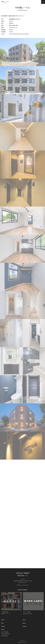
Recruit (24, 623)
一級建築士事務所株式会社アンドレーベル (12, 603)
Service (3, 630)
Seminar (3, 626)
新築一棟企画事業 (5, 632)
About (3, 620)
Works (24, 620)
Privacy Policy (22, 641)
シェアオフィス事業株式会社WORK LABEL (33, 603)
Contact (24, 626)
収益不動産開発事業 (5, 634)
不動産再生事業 (4, 636)
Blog (2, 623)
